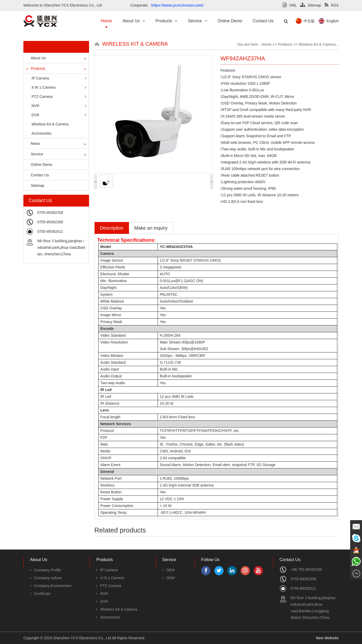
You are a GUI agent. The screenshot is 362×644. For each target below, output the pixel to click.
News (33, 144)
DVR (59, 115)
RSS (332, 5)
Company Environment (51, 586)
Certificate (40, 594)
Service (197, 21)
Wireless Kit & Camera (50, 124)
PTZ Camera (59, 97)
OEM (168, 570)
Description (112, 228)
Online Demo (230, 21)
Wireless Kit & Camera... (319, 44)
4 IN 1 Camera (59, 87)
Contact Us (263, 21)
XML (290, 5)
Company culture (46, 578)
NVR (59, 106)
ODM (168, 578)
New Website (327, 638)
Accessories (41, 133)
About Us (134, 21)
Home (107, 21)
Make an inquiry (151, 228)
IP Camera (59, 78)
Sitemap (311, 5)
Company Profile (46, 570)
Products (166, 21)
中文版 (334, 21)
